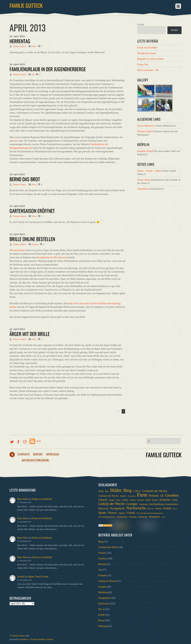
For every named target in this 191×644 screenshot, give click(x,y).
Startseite (24, 454)
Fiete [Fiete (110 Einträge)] (142, 495)
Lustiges (102, 587)
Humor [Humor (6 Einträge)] (133, 500)
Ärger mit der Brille (30, 334)
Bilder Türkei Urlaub (38, 577)
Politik (101, 615)
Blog (101, 542)
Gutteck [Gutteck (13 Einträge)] (103, 500)
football (21, 577)
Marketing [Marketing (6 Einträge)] (143, 504)
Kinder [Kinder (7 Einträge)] (155, 500)
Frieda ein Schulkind (147, 48)
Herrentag (20, 41)
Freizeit (102, 553)
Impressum (53, 454)
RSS (39, 441)
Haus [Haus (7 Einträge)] (119, 500)
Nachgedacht (105, 598)
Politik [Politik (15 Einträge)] (167, 508)
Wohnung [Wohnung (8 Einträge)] (143, 517)
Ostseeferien (143, 189)
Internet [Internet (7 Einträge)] (141, 500)
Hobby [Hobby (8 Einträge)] (125, 500)
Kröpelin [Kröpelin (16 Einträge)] (165, 500)
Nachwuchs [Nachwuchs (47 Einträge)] (136, 508)
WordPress (24, 640)
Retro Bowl (23, 499)
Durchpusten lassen (147, 53)
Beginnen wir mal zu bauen (150, 59)
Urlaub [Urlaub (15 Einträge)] (131, 513)
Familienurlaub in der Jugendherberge (48, 69)
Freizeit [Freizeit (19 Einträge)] (154, 496)
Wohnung (103, 626)
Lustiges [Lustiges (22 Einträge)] (132, 504)
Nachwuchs (104, 604)
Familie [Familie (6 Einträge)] (123, 496)
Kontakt (38, 454)
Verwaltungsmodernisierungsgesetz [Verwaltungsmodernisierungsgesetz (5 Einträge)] (150, 513)
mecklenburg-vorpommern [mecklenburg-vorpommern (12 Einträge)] (164, 504)
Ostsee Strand (144, 180)
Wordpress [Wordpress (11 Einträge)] (154, 517)
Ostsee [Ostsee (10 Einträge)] (159, 508)
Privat (34, 46)
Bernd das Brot (25, 179)
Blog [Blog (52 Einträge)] (128, 490)
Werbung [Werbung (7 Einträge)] (133, 517)
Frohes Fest (143, 65)
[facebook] (18, 441)
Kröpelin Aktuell (145, 151)
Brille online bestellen (32, 239)
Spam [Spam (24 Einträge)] (102, 512)
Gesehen (35, 244)
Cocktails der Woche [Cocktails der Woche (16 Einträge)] (155, 491)
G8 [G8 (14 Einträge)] (162, 496)
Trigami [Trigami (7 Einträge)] (122, 513)
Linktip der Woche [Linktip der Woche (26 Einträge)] (112, 504)
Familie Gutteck (18, 636)
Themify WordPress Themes (42, 640)
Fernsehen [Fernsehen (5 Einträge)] (132, 496)
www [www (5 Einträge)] (163, 517)
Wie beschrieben (17, 250)
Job (33, 75)
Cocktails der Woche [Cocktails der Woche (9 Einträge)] (108, 496)
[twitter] (12, 441)
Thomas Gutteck (19, 46)
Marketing (103, 592)
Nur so (102, 609)
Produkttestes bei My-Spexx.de (52, 257)
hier (16, 141)
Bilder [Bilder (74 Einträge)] (116, 490)
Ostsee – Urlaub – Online (149, 171)
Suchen (141, 25)
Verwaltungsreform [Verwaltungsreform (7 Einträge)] (107, 517)
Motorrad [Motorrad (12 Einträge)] (104, 508)
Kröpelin (103, 575)
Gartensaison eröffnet (32, 211)
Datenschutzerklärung (35, 460)
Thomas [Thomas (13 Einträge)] (112, 513)
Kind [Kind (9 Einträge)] (148, 500)
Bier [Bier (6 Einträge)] (107, 491)
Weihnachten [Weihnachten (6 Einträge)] (122, 517)
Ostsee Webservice (146, 126)
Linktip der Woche (107, 581)
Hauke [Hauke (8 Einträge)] (112, 500)
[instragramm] (25, 441)
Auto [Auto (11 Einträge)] (101, 491)
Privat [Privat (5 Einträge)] (175, 509)
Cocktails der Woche (108, 547)
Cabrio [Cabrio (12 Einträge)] (137, 491)
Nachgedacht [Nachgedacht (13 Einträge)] (117, 508)
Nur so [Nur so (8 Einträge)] (150, 509)
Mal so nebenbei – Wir (148, 70)
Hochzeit (103, 564)
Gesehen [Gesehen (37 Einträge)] (172, 495)
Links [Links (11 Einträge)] (175, 500)
